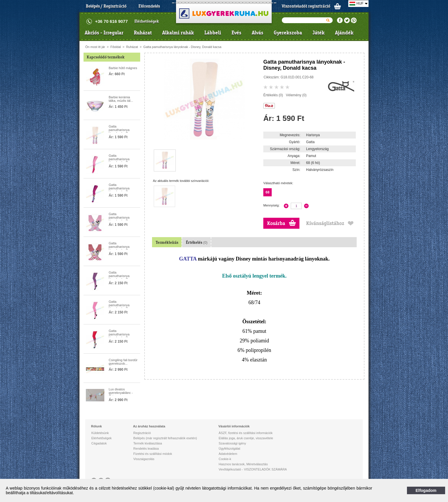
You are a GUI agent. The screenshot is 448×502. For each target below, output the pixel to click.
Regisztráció (142, 433)
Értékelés (197, 242)
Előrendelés (149, 6)
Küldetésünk (100, 433)
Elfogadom (426, 490)
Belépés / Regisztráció (106, 6)
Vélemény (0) (296, 95)
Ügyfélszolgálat (229, 449)
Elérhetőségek (147, 21)
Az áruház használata (149, 426)
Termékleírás (167, 242)
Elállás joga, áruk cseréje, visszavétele (246, 438)
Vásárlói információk (234, 426)
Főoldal (116, 47)
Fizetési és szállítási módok (153, 454)
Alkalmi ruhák (178, 33)
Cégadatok (99, 443)
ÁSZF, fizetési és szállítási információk (245, 433)
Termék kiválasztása (148, 443)
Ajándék (344, 33)
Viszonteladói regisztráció (306, 6)
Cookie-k (225, 459)
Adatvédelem (228, 454)
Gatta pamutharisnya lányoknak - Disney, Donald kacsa (182, 47)
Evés (236, 33)
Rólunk (96, 426)
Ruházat (143, 33)
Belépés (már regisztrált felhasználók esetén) (165, 438)
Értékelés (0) (273, 95)
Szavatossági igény (232, 443)
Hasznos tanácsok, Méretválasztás (243, 464)
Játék (319, 33)
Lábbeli (213, 33)
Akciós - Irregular (104, 33)
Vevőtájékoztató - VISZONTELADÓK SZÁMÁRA (253, 469)
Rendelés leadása (146, 449)
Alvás (258, 33)
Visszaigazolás (144, 459)
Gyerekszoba (288, 33)
